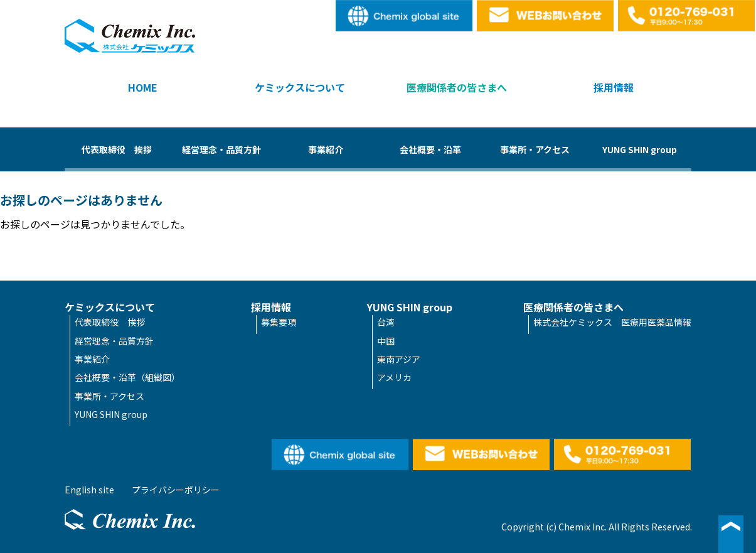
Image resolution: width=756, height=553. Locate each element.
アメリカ (394, 377)
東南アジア (399, 359)
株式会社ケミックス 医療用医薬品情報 (612, 322)
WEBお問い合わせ (546, 16)
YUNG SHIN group (640, 149)
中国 (386, 341)
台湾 (386, 322)
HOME (143, 87)
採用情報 (614, 87)
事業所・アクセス (535, 149)
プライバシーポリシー (176, 490)
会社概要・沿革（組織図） (127, 377)
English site (405, 16)
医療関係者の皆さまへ (457, 87)
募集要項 (279, 322)
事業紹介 (326, 149)
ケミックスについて (300, 87)
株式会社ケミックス (130, 36)
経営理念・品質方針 (221, 149)
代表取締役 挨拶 (117, 149)
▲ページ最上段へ (731, 534)
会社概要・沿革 (430, 149)
